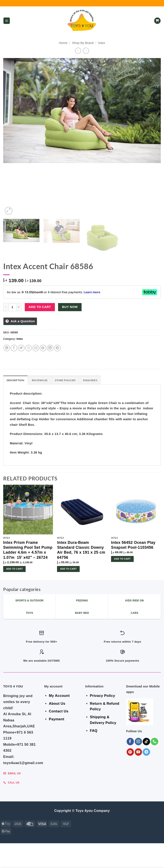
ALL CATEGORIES (18, 858)
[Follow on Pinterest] (130, 752)
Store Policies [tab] (65, 380)
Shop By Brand (83, 43)
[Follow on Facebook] (130, 742)
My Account (59, 696)
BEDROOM (50, 858)
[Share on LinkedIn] (50, 348)
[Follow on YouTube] (138, 752)
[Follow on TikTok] (146, 742)
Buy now (70, 307)
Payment (57, 719)
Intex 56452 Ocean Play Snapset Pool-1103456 (133, 545)
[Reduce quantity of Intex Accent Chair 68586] (6, 307)
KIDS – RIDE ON (67, 861)
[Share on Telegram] (57, 348)
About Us (57, 704)
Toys (153, 858)
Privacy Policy (102, 696)
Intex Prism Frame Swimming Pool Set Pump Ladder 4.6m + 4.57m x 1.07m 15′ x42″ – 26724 (28, 550)
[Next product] (78, 51)
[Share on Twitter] (21, 348)
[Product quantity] (12, 307)
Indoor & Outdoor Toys (104, 858)
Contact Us (59, 711)
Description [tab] (15, 380)
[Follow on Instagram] (138, 742)
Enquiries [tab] (90, 380)
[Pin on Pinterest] (43, 348)
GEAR (36, 858)
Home (63, 43)
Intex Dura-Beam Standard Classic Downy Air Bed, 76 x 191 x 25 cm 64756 (81, 550)
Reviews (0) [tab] (40, 380)
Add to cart (40, 307)
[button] (7, 21)
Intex (102, 43)
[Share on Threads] (29, 348)
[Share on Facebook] (14, 348)
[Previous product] (86, 51)
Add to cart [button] (15, 569)
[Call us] (154, 742)
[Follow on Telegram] (146, 752)
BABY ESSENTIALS (71, 858)
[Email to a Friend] (36, 348)
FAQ (94, 731)
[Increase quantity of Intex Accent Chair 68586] (19, 307)
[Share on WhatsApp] (7, 348)
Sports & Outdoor (94, 861)
